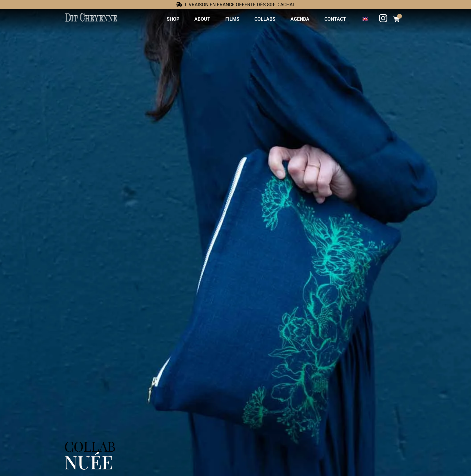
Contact (335, 19)
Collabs (265, 19)
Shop (173, 19)
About (202, 19)
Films (232, 19)
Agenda (300, 19)
